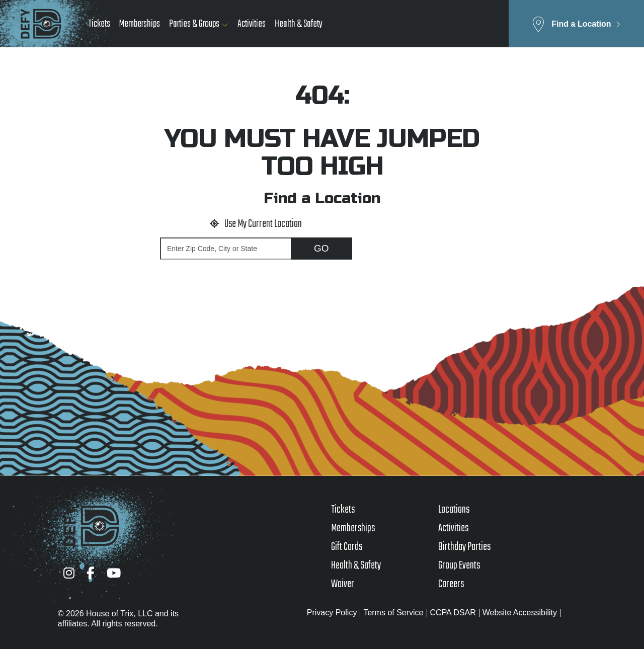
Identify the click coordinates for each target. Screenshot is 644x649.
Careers (451, 584)
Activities (252, 24)
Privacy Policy (332, 613)
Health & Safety (299, 24)
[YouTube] (114, 573)
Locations (454, 510)
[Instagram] (69, 573)
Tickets (99, 24)
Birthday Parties (464, 547)
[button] (576, 23)
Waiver (343, 584)
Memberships (140, 24)
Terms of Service (393, 613)
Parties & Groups (194, 24)
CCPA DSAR (453, 613)
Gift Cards (347, 547)
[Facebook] (91, 573)
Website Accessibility (520, 613)
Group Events (459, 565)
